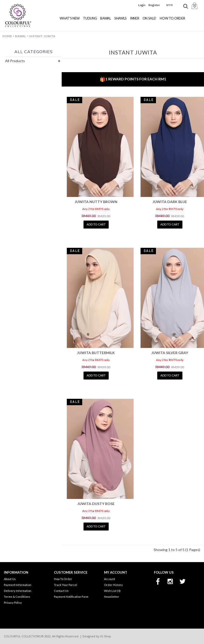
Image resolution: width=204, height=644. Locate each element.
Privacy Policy (13, 603)
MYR (170, 5)
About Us (10, 579)
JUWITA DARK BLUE (170, 202)
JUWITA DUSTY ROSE (96, 504)
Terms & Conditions (17, 597)
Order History (113, 585)
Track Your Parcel (66, 585)
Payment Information (18, 585)
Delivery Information (18, 591)
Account (110, 579)
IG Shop (106, 636)
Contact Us (61, 591)
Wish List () (112, 591)
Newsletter (112, 597)
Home (7, 36)
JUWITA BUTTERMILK (96, 353)
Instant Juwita (42, 36)
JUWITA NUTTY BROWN (96, 202)
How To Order (63, 579)
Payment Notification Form (71, 597)
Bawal (21, 36)
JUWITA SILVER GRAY (170, 353)
